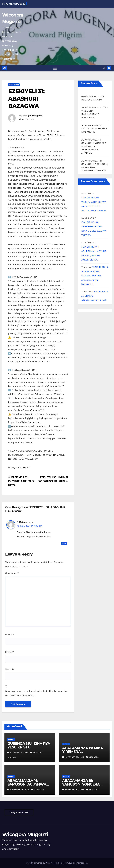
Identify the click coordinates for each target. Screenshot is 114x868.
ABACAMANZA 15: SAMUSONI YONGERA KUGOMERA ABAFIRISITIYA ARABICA (94, 146)
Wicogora (92, 757)
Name (10, 635)
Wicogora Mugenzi (33, 116)
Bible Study (14, 85)
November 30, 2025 (75, 757)
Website (10, 669)
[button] (104, 68)
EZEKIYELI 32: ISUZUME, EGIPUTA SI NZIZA (21, 481)
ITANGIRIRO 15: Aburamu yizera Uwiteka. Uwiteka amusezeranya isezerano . (95, 276)
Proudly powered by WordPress (41, 863)
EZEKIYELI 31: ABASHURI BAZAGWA (26, 99)
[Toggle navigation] (55, 68)
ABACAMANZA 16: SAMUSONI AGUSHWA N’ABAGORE (94, 129)
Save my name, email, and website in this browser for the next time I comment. (36, 693)
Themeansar (81, 863)
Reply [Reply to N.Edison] (64, 544)
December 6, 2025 (19, 753)
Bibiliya (11, 740)
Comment (12, 573)
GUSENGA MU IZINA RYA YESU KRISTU (29, 745)
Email (9, 652)
